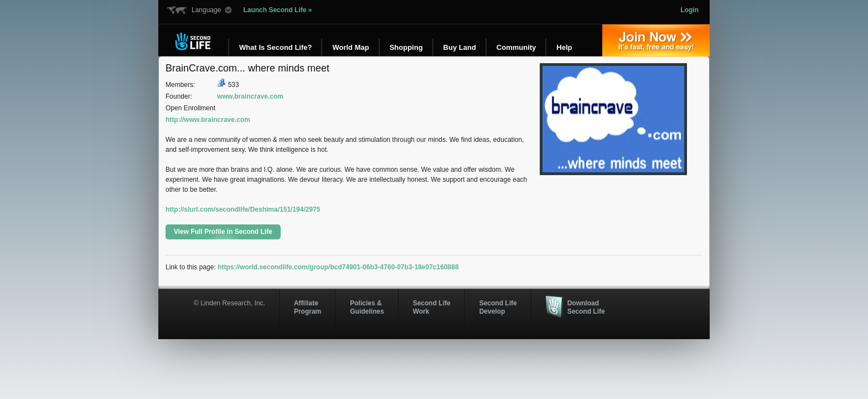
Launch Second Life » (277, 10)
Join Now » (656, 40)
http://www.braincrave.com (208, 120)
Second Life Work (432, 307)
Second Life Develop (498, 307)
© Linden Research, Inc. (229, 303)
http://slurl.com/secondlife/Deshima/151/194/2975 (243, 209)
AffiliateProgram (308, 307)
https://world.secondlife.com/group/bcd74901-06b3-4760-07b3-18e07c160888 (338, 267)
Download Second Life (586, 307)
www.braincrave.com (250, 96)
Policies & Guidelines (367, 307)
